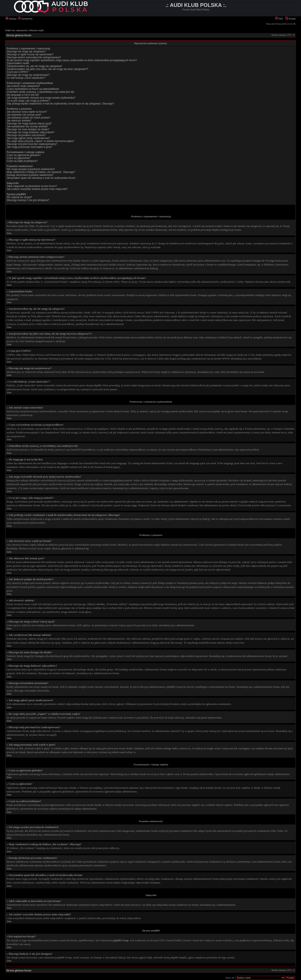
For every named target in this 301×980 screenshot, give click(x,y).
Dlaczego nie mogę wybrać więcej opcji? (29, 124)
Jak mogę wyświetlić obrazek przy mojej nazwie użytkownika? (41, 98)
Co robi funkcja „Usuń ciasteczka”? (26, 78)
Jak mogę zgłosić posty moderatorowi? (28, 138)
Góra (9, 233)
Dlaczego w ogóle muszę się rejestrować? (30, 54)
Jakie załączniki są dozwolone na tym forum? (32, 186)
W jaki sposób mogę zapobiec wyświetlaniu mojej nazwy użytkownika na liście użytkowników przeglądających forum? (72, 60)
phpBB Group (121, 940)
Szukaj (290, 19)
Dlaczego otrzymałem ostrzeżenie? (26, 135)
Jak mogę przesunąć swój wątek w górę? (30, 147)
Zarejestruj (25, 19)
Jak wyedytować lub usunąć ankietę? (27, 126)
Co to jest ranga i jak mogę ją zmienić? (28, 101)
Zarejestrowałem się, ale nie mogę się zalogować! (34, 66)
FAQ (279, 19)
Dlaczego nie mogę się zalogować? (26, 52)
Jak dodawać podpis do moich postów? (29, 118)
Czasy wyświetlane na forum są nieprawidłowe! (33, 89)
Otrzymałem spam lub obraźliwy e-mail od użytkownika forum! (41, 178)
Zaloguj (11, 19)
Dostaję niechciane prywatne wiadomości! (30, 175)
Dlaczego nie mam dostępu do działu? (28, 129)
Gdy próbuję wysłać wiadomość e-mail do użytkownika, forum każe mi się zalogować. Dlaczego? (60, 104)
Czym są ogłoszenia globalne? (24, 155)
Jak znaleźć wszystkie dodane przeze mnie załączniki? (37, 189)
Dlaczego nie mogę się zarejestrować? (28, 75)
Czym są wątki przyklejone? (22, 161)
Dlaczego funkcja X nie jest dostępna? (28, 200)
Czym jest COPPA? (18, 72)
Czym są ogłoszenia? (19, 158)
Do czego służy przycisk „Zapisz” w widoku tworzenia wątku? (40, 141)
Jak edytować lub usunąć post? (24, 115)
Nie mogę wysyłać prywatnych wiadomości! (31, 169)
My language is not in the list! (23, 95)
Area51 (183, 957)
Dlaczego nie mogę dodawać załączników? (31, 132)
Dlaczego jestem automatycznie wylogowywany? (34, 57)
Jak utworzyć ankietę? (19, 121)
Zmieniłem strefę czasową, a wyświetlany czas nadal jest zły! (40, 92)
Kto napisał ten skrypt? (19, 197)
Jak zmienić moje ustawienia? (23, 86)
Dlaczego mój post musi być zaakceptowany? (32, 144)
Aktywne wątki (37, 30)
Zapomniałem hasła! (18, 63)
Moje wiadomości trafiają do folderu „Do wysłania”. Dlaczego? (41, 172)
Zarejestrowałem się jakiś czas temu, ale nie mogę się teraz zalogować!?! (47, 69)
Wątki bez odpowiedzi (16, 30)
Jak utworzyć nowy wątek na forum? (27, 112)
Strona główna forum (19, 35)
